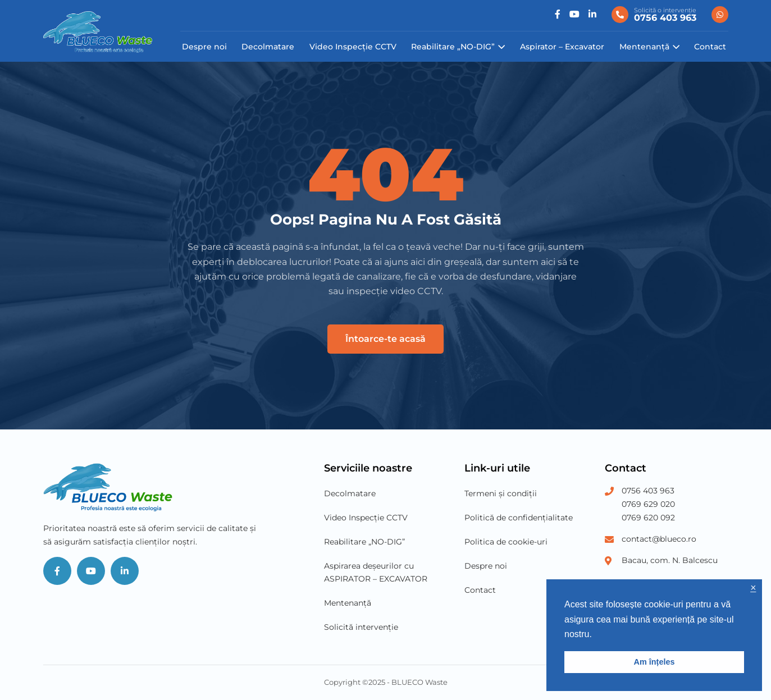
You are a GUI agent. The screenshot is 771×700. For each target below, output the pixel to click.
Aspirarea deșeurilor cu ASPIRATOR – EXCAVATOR (376, 572)
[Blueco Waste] (98, 32)
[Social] (558, 15)
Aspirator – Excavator (562, 47)
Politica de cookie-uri (506, 542)
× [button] (753, 588)
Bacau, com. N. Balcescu (670, 560)
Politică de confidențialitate (519, 518)
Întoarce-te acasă (385, 339)
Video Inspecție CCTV (353, 47)
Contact (710, 47)
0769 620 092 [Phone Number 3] (648, 518)
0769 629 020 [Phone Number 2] (648, 504)
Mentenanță (644, 47)
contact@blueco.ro (659, 539)
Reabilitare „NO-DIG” (453, 47)
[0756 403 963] (654, 15)
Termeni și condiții (501, 493)
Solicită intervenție (361, 627)
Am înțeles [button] (654, 662)
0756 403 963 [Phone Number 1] (648, 491)
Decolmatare (268, 47)
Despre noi (204, 47)
